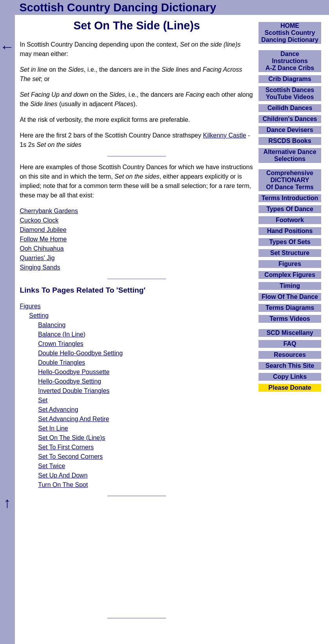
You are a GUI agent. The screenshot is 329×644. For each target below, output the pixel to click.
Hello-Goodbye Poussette (74, 372)
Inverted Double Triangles (74, 391)
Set (43, 400)
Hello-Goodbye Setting (70, 381)
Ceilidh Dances (290, 108)
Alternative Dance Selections (290, 155)
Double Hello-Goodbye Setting (80, 353)
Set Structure (290, 253)
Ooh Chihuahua (42, 249)
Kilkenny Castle (224, 135)
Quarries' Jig (37, 258)
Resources (290, 355)
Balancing (52, 325)
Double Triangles (61, 363)
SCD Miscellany (290, 333)
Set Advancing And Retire (73, 419)
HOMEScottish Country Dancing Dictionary (290, 33)
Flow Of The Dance (290, 297)
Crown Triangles (61, 344)
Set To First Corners (66, 447)
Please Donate (290, 388)
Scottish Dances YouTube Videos (290, 93)
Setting (39, 316)
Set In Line (53, 428)
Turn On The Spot (63, 485)
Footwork (290, 220)
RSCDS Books (290, 141)
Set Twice (52, 466)
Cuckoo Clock (39, 220)
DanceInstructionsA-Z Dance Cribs (290, 61)
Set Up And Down (63, 475)
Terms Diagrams (290, 308)
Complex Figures (290, 275)
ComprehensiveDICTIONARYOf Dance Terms (290, 180)
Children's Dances (290, 119)
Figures (30, 306)
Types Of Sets (290, 242)
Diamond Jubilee (43, 230)
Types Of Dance (290, 209)
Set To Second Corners (70, 457)
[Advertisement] (137, 557)
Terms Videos (290, 319)
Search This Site (290, 366)
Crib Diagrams (290, 79)
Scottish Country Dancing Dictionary (118, 7)
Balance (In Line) (62, 334)
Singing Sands (40, 267)
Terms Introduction (290, 198)
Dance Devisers (290, 130)
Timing (290, 286)
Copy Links (290, 377)
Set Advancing (58, 410)
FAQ (290, 344)
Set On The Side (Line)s (71, 438)
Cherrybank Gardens (49, 211)
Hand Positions (290, 231)
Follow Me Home (43, 239)
